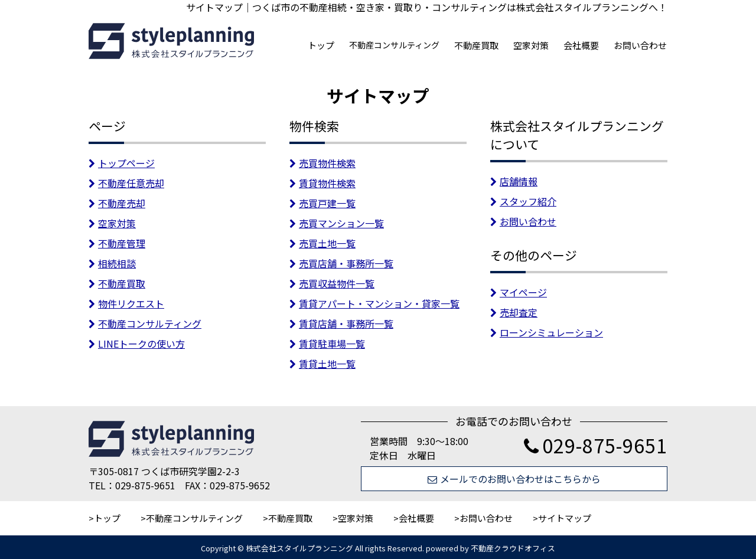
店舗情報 (514, 181)
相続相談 (112, 263)
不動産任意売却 (126, 183)
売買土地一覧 (322, 243)
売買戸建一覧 (322, 203)
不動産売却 (117, 203)
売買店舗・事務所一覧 (341, 263)
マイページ (519, 292)
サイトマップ (565, 518)
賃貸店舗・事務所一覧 (341, 323)
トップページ (122, 163)
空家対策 (531, 45)
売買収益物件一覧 (332, 283)
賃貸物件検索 (322, 183)
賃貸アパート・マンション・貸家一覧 (374, 303)
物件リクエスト (126, 303)
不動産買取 (476, 45)
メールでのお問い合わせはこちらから (514, 479)
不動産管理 (117, 243)
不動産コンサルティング (394, 45)
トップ (321, 45)
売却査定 (514, 312)
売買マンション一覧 (337, 223)
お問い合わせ (640, 45)
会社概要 (581, 45)
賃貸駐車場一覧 (327, 344)
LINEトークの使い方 (137, 344)
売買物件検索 (322, 163)
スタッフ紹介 (523, 201)
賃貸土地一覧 (322, 364)
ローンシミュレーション (547, 332)
